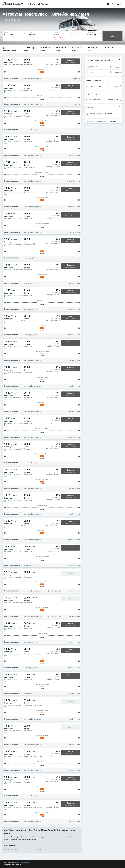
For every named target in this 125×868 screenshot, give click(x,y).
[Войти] (113, 4)
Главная (90, 121)
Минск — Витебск (11, 849)
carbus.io (27, 862)
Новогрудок (101, 121)
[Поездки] (108, 4)
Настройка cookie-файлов (13, 865)
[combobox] (15, 34)
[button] (20, 49)
